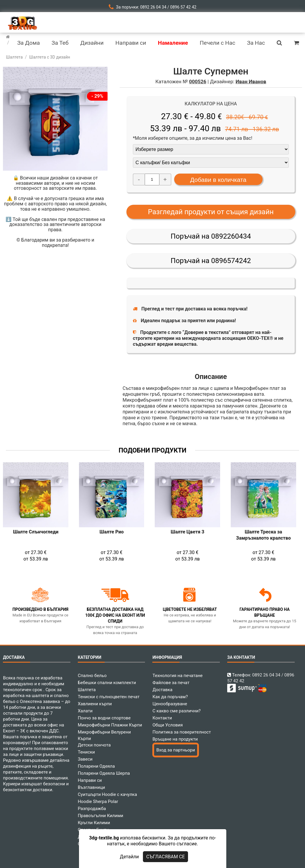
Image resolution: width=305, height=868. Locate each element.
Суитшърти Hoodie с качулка (107, 794)
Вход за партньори (175, 750)
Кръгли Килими (94, 823)
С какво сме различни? (176, 711)
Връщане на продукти (175, 739)
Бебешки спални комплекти (107, 683)
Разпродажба (92, 809)
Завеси (85, 759)
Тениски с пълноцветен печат (109, 697)
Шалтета (87, 690)
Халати (85, 711)
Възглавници (91, 787)
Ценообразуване (170, 704)
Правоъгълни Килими (100, 816)
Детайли (129, 857)
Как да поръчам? (170, 697)
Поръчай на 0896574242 (211, 261)
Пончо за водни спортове (104, 718)
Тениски (86, 752)
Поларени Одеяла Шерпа (104, 773)
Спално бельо (92, 676)
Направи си (90, 780)
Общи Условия (168, 725)
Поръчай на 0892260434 (211, 236)
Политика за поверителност (182, 732)
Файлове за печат (171, 683)
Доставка (162, 690)
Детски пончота (94, 745)
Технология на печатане (177, 676)
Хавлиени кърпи (95, 704)
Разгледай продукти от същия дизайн (211, 212)
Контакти (162, 718)
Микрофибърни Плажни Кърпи (110, 725)
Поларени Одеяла (96, 766)
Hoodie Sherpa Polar (98, 802)
